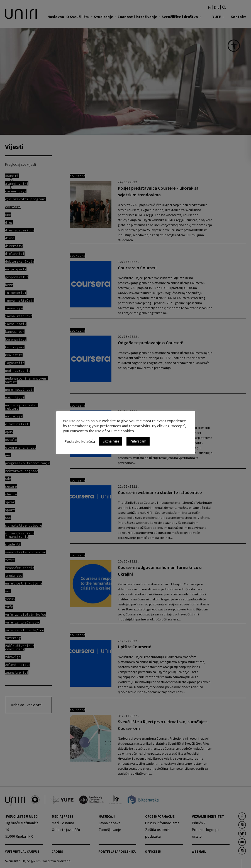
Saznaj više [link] (111, 441)
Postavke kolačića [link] (80, 441)
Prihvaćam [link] (138, 441)
